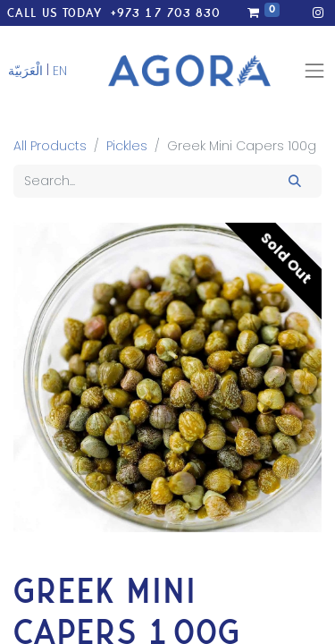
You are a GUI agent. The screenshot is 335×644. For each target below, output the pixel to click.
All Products (50, 146)
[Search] (295, 181)
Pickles (127, 146)
